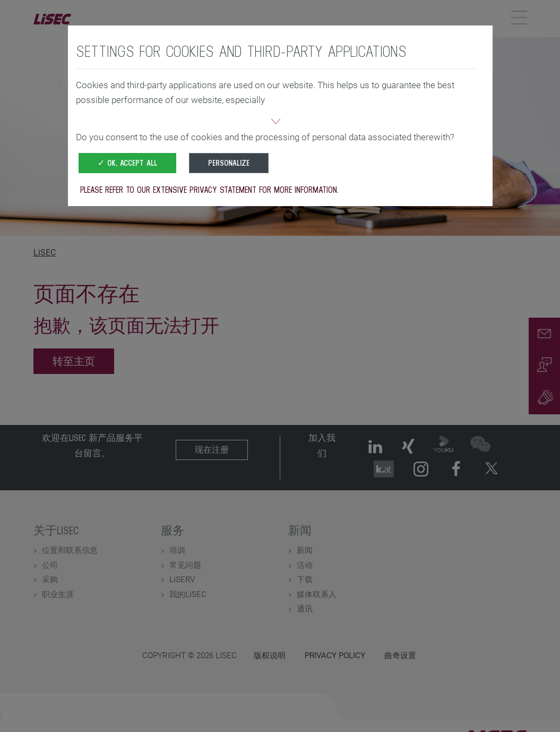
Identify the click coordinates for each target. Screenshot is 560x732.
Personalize (229, 163)
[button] (276, 123)
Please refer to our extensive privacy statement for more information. (209, 190)
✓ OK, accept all (127, 163)
